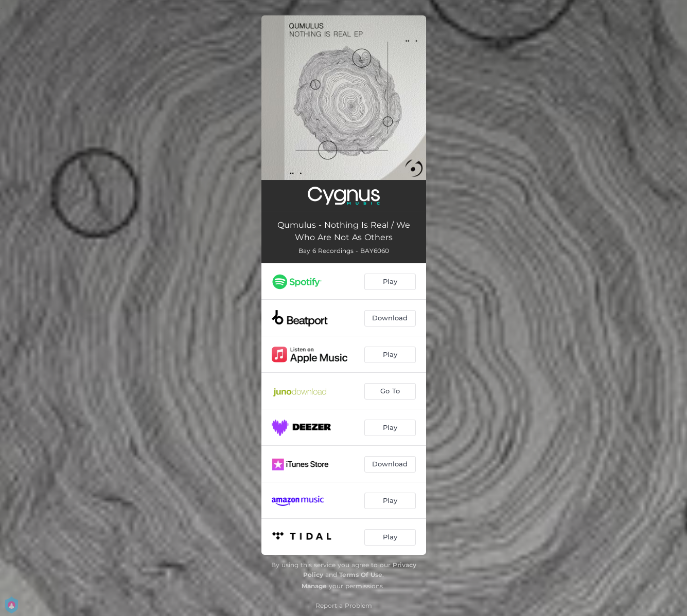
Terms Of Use (361, 575)
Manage (314, 586)
